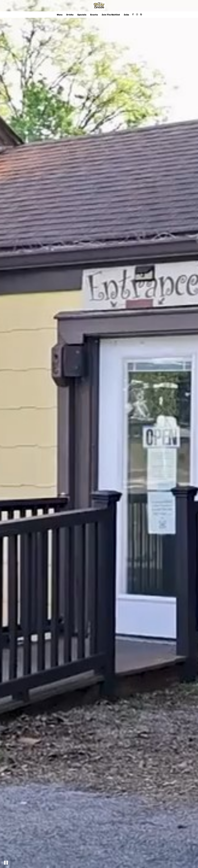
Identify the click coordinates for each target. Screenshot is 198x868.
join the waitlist (111, 15)
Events (94, 15)
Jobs (126, 15)
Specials (82, 15)
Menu (60, 15)
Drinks (70, 15)
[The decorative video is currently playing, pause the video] (6, 863)
